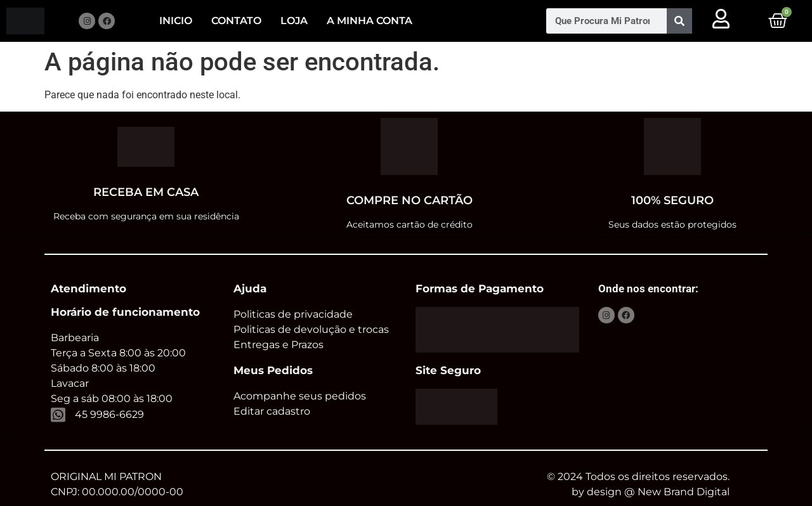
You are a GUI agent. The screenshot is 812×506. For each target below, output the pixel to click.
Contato (236, 21)
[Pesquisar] (679, 21)
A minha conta (370, 21)
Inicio (176, 21)
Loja (294, 21)
